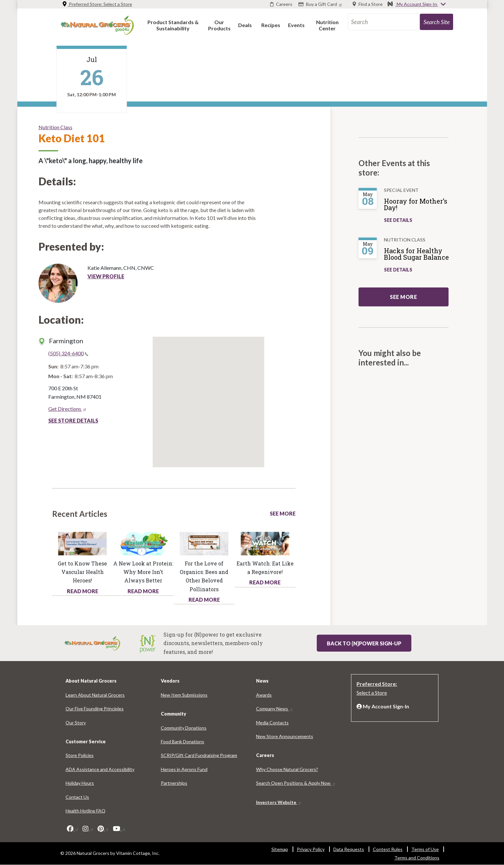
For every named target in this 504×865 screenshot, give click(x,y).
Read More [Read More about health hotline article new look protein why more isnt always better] (143, 591)
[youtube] (119, 828)
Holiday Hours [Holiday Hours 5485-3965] (80, 783)
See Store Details (73, 420)
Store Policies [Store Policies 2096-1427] (80, 755)
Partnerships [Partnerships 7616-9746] (174, 783)
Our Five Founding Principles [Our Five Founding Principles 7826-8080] (95, 709)
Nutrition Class (55, 127)
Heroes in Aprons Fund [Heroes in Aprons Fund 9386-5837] (184, 769)
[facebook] (73, 828)
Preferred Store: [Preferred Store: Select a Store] (97, 4)
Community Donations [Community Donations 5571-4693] (184, 728)
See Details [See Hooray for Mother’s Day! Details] (398, 220)
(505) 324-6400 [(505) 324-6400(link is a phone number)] (68, 353)
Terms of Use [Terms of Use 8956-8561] (425, 849)
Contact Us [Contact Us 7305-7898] (77, 797)
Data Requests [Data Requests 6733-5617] (349, 849)
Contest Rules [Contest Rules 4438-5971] (388, 849)
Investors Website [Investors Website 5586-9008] (279, 802)
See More (283, 513)
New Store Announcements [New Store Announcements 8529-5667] (285, 736)
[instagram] (88, 828)
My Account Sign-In (417, 5)
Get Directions (68, 409)
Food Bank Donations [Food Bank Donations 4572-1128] (183, 741)
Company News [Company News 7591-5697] (275, 709)
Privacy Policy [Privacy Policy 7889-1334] (311, 849)
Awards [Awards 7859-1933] (264, 695)
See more (403, 297)
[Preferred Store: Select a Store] (395, 687)
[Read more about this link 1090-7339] (265, 543)
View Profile (106, 276)
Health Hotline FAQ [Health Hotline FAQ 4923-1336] (85, 811)
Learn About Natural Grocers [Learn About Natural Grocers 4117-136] (95, 695)
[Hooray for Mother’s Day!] (420, 207)
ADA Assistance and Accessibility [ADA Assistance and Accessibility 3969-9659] (100, 769)
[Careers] (281, 4)
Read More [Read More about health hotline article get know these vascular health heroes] (83, 591)
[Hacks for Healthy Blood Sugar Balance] (420, 256)
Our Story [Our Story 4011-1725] (76, 723)
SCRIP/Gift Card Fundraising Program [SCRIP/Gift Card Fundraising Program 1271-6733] (199, 755)
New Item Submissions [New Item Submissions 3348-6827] (184, 695)
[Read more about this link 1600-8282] (143, 543)
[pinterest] (103, 828)
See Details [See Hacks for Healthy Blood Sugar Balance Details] (398, 270)
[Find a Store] (368, 4)
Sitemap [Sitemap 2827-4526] (280, 849)
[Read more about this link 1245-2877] (204, 543)
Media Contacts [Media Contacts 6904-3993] (272, 723)
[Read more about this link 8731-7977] (82, 543)
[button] (173, 25)
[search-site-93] (436, 22)
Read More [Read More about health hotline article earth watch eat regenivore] (265, 582)
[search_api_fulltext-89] (384, 22)
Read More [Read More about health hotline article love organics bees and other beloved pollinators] (204, 600)
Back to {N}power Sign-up (364, 643)
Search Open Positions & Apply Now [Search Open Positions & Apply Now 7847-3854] (296, 783)
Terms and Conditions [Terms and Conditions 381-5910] (417, 858)
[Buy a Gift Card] (321, 4)
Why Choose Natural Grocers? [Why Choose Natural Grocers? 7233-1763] (287, 769)
